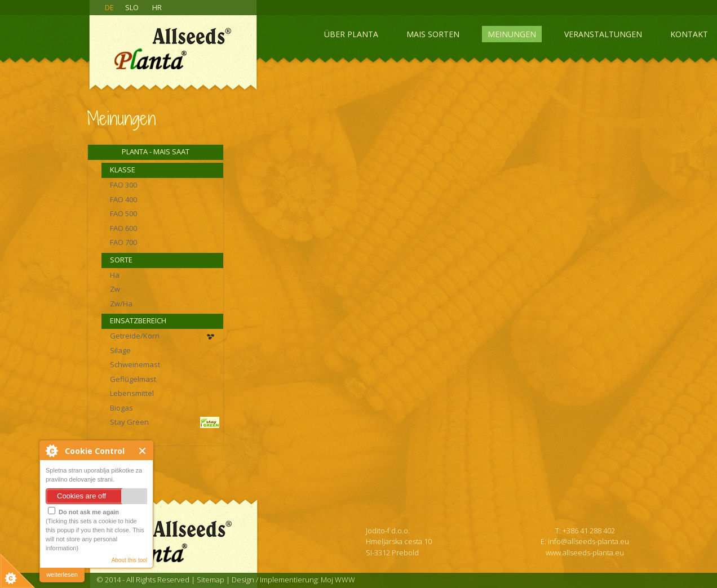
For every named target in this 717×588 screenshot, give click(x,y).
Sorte (121, 260)
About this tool (129, 560)
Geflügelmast (133, 379)
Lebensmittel (132, 393)
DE (109, 7)
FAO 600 (123, 228)
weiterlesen (62, 574)
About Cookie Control (51, 451)
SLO (132, 7)
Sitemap (211, 580)
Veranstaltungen (603, 34)
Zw (115, 289)
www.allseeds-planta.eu (585, 553)
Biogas (121, 408)
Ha (115, 275)
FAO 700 (123, 242)
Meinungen (512, 34)
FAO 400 (123, 199)
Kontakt (689, 34)
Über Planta (351, 34)
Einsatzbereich (138, 320)
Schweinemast (135, 364)
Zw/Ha (121, 304)
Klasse (123, 170)
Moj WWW (338, 580)
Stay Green (129, 422)
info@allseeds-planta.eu (588, 541)
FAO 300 (123, 185)
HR (157, 7)
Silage (120, 350)
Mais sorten (433, 34)
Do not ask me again (83, 511)
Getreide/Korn (135, 336)
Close (143, 451)
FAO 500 (123, 213)
